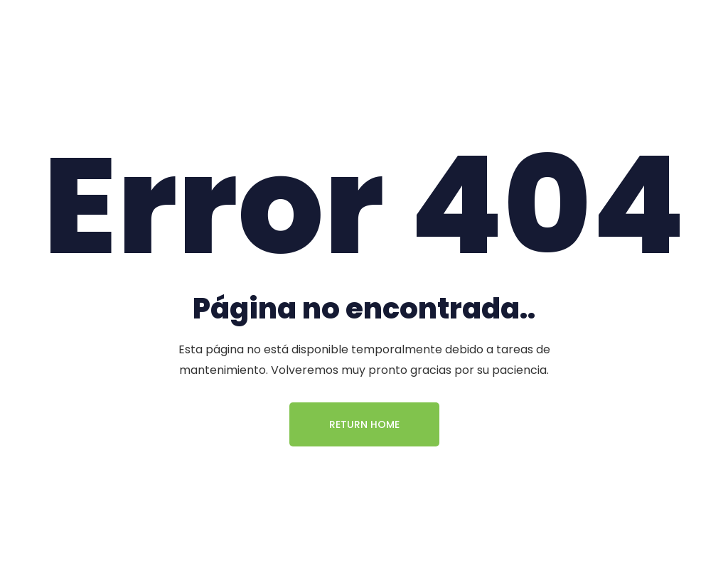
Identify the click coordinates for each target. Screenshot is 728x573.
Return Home (364, 424)
